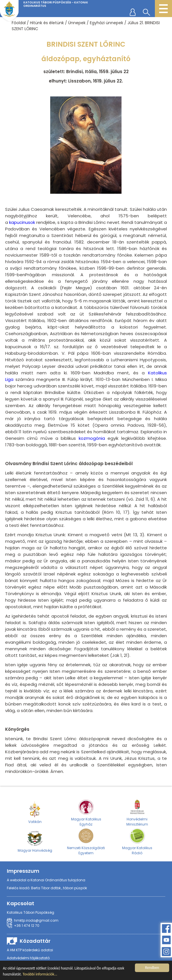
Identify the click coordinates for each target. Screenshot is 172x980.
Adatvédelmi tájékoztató (28, 958)
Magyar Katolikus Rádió (137, 841)
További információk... (40, 975)
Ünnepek (77, 23)
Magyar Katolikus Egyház (86, 812)
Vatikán (35, 812)
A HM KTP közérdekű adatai (30, 950)
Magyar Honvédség (35, 841)
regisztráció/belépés (134, 12)
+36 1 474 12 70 (27, 926)
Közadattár (35, 941)
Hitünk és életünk (47, 23)
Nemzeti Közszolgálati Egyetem (86, 841)
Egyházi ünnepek (107, 23)
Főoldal (19, 23)
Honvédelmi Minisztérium (137, 812)
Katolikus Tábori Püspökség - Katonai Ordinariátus (56, 4)
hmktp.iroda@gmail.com (36, 920)
